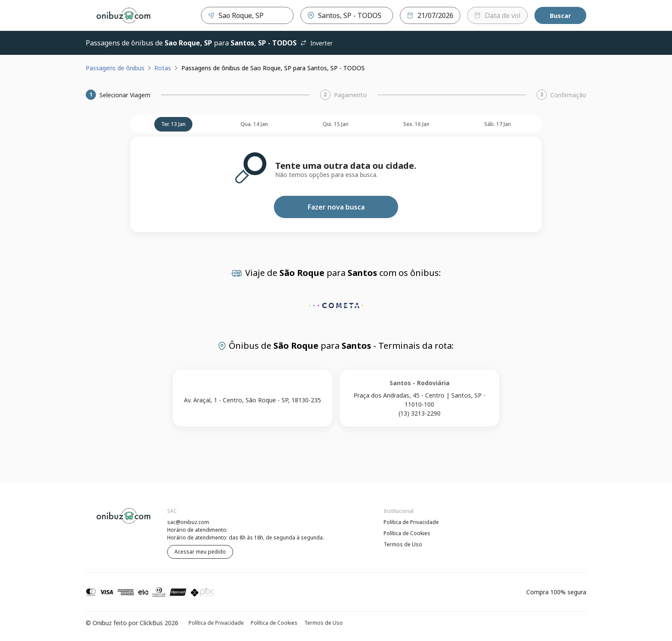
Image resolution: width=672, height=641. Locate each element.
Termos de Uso (403, 544)
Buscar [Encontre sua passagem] (560, 16)
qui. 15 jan (336, 124)
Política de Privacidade (411, 522)
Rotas (163, 68)
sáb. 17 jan (498, 124)
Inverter (316, 43)
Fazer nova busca (336, 207)
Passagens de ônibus (115, 68)
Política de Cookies (407, 533)
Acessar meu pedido (200, 552)
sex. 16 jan (416, 124)
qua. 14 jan (254, 124)
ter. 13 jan (173, 124)
